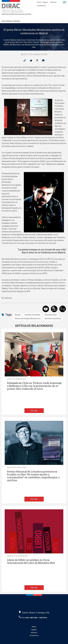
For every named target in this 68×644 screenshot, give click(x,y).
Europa (18, 315)
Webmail (53, 2)
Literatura (17, 21)
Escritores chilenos (53, 318)
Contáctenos (41, 6)
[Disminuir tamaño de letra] (52, 5)
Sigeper (45, 2)
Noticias (9, 21)
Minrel (39, 2)
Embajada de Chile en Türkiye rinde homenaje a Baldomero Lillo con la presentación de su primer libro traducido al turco (34, 386)
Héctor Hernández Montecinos (28, 318)
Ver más (34, 411)
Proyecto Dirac (51, 315)
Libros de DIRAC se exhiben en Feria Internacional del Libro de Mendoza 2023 (31, 561)
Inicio (3, 21)
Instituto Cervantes (32, 315)
